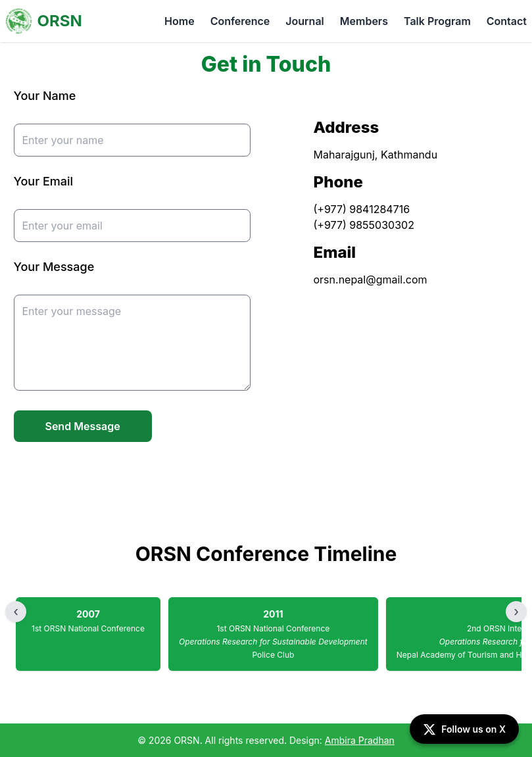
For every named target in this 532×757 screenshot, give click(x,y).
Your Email (44, 181)
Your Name (45, 96)
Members (364, 21)
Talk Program (437, 21)
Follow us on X (464, 729)
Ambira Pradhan (360, 740)
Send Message (83, 426)
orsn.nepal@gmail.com (371, 280)
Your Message (54, 267)
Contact (507, 21)
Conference (240, 21)
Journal (305, 21)
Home (180, 21)
